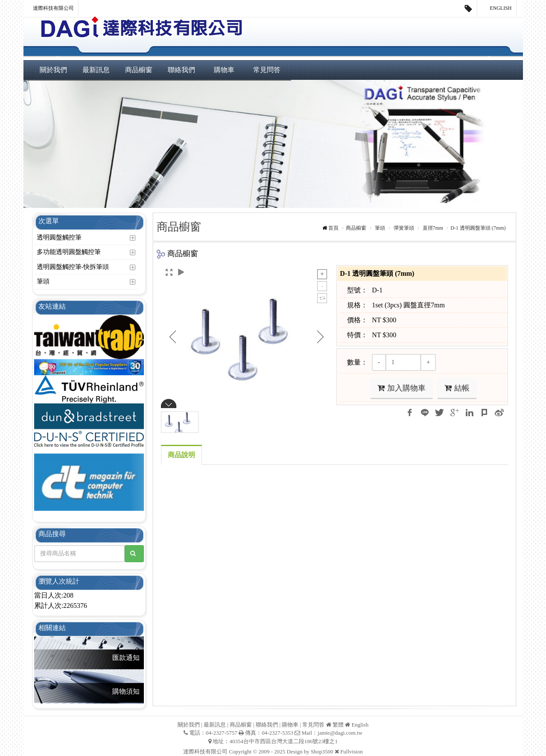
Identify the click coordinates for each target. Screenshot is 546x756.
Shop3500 (322, 752)
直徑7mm (432, 228)
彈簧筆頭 (403, 228)
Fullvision (352, 752)
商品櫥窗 (139, 70)
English (497, 9)
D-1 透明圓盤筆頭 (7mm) (478, 228)
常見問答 (267, 70)
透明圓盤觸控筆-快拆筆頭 (73, 267)
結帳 (457, 388)
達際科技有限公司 (53, 8)
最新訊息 (96, 70)
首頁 (333, 228)
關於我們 (53, 70)
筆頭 (43, 281)
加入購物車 (401, 388)
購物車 (224, 70)
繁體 (338, 725)
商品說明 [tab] (181, 455)
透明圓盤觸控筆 (59, 237)
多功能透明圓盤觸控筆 (69, 252)
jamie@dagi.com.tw (340, 733)
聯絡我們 (181, 70)
